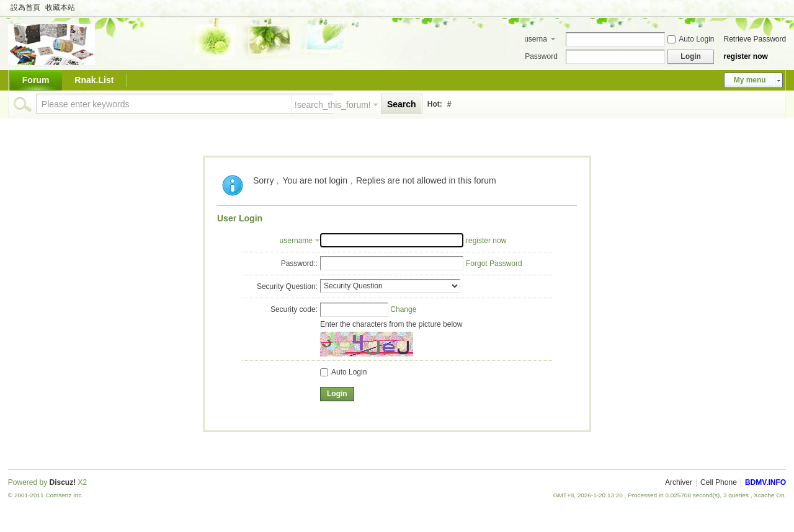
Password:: (299, 264)
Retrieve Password (755, 39)
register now (745, 56)
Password (541, 56)
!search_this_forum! (333, 105)
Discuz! (63, 482)
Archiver (679, 482)
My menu (750, 80)
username (536, 40)
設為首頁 (25, 7)
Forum (36, 80)
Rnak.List (94, 80)
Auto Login (691, 39)
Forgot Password (494, 264)
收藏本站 (60, 7)
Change (403, 309)
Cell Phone (719, 482)
